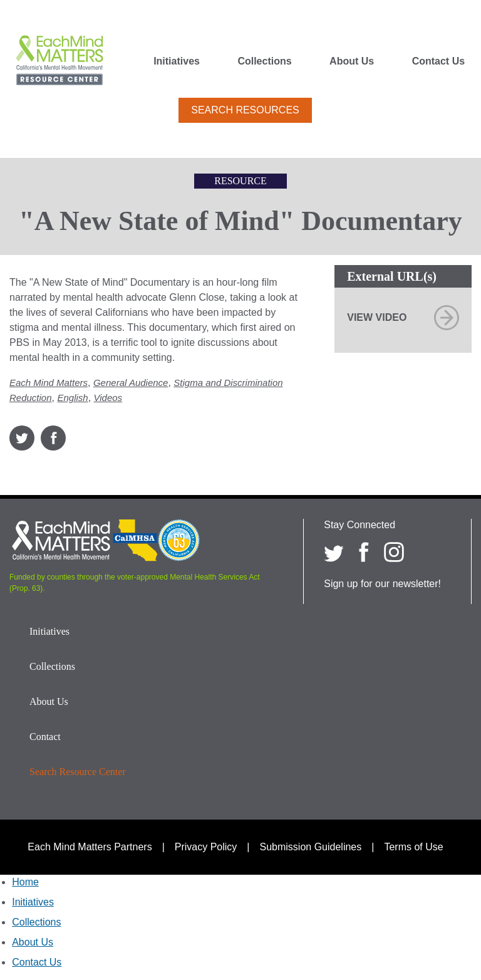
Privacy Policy (206, 847)
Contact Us (438, 61)
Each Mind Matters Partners (90, 847)
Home (25, 882)
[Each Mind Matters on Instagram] (394, 552)
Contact (45, 737)
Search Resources (245, 110)
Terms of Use (413, 847)
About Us (352, 61)
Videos (108, 398)
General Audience (131, 383)
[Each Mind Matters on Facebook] (364, 552)
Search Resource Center (78, 772)
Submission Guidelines (311, 847)
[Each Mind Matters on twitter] (334, 552)
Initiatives (177, 61)
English (72, 398)
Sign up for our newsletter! (382, 584)
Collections (264, 61)
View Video (377, 317)
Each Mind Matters (49, 383)
